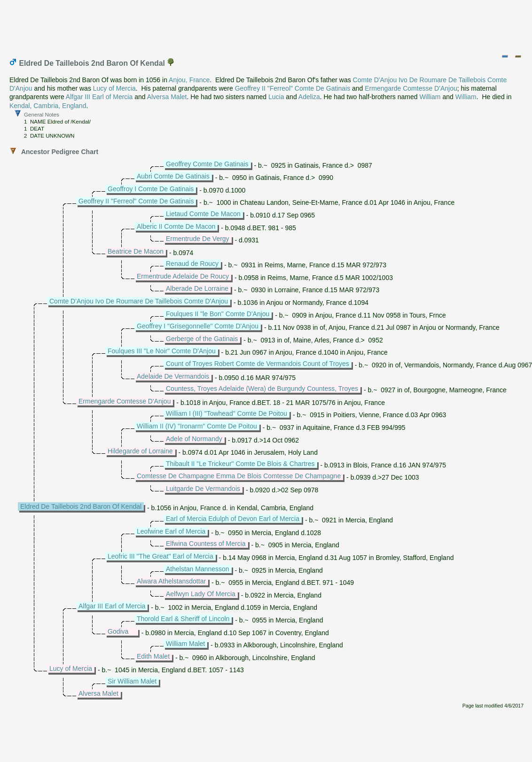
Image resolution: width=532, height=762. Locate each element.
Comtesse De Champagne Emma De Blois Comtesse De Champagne (239, 476)
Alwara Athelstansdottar (171, 581)
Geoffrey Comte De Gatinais (207, 164)
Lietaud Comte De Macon (203, 214)
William (430, 97)
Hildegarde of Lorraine (140, 451)
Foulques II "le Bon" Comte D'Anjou (218, 314)
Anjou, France (189, 80)
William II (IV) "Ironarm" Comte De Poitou (197, 426)
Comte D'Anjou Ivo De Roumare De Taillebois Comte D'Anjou (139, 301)
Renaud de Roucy (192, 264)
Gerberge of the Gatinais (202, 339)
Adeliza (309, 97)
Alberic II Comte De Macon (176, 226)
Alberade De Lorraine (197, 288)
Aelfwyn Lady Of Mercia (201, 594)
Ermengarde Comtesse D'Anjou (411, 88)
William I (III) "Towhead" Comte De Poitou (227, 413)
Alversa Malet (167, 97)
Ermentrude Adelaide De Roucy (183, 276)
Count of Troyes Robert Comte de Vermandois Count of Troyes (258, 364)
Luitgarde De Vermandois (203, 489)
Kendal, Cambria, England (48, 106)
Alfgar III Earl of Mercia (99, 97)
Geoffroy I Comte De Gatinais (151, 189)
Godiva (118, 631)
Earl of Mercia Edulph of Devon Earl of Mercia (233, 519)
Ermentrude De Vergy (198, 239)
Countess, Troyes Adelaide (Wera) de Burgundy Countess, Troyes (262, 389)
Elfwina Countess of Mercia (206, 544)
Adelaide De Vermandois (173, 376)
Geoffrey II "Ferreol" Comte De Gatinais (293, 88)
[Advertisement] (266, 25)
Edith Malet (153, 656)
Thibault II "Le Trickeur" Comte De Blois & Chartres (240, 464)
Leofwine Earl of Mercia (171, 531)
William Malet (185, 644)
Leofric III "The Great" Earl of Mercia (160, 556)
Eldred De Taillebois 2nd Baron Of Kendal (81, 506)
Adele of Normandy (194, 439)
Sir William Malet (132, 681)
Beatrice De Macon (136, 251)
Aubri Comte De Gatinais (173, 176)
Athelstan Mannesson (198, 569)
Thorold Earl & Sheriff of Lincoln (183, 619)
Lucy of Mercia (114, 88)
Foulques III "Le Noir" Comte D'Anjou (162, 351)
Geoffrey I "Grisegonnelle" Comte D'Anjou (198, 326)
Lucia (276, 97)
